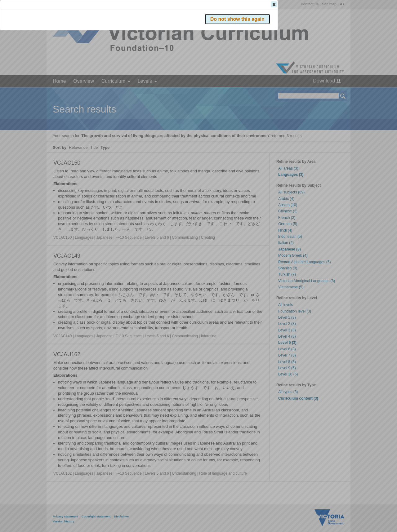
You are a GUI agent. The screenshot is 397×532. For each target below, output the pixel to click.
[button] (332, 93)
